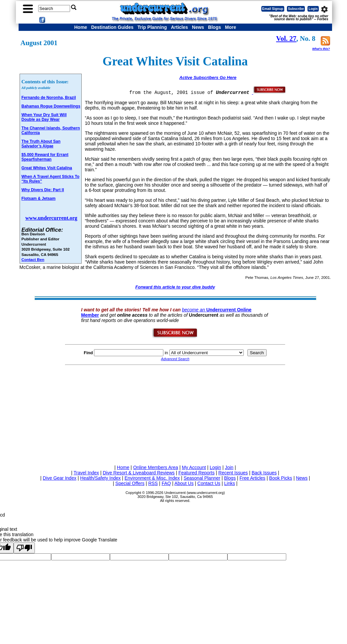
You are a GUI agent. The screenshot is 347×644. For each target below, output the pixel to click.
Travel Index (87, 473)
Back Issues (264, 473)
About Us (184, 483)
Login (313, 9)
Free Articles (252, 478)
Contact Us (209, 483)
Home (81, 27)
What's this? (321, 49)
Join (229, 467)
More (230, 27)
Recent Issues (233, 473)
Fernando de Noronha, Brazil (49, 98)
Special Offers (130, 483)
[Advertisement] (175, 414)
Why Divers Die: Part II (43, 190)
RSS (153, 483)
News (198, 27)
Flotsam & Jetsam (39, 199)
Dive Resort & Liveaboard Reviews (138, 473)
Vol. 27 (286, 39)
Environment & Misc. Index (152, 478)
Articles (179, 27)
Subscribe (296, 9)
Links (230, 483)
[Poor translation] (24, 548)
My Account (194, 467)
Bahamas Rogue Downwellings (51, 106)
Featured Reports (196, 473)
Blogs (215, 27)
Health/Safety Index (100, 478)
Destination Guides (112, 27)
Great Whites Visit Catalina (47, 168)
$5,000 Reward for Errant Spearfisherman (45, 157)
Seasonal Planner (202, 478)
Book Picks (281, 478)
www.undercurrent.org (51, 218)
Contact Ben (33, 259)
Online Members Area (156, 467)
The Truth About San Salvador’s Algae (41, 144)
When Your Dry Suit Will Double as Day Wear (44, 117)
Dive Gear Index (60, 478)
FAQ (166, 483)
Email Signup (273, 9)
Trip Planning (152, 27)
